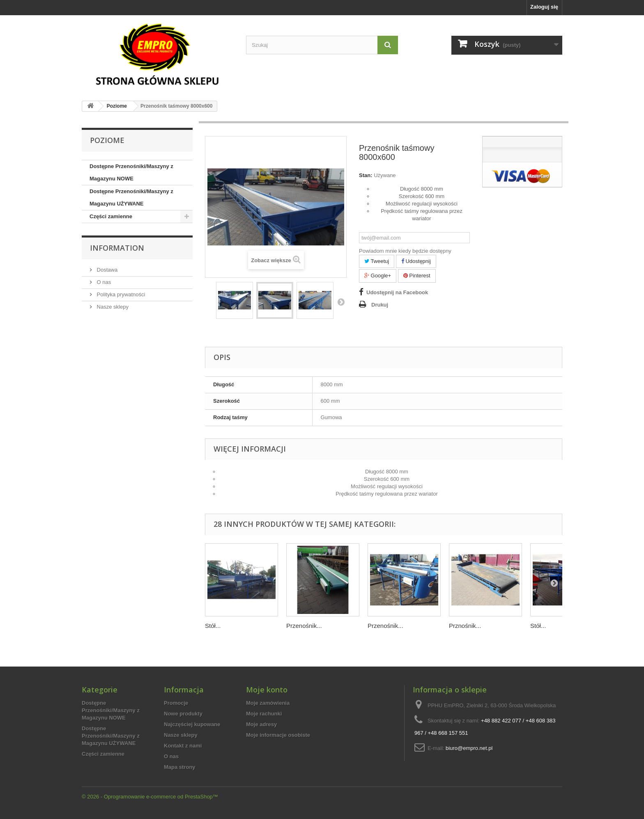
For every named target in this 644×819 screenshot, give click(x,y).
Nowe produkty (183, 714)
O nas (103, 282)
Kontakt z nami (183, 746)
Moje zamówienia (268, 703)
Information (117, 248)
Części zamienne (111, 216)
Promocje (176, 703)
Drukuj (380, 305)
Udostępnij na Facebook (397, 292)
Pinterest (417, 276)
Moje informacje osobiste (278, 735)
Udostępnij (416, 261)
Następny (341, 302)
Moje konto (267, 690)
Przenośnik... (304, 626)
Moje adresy (261, 724)
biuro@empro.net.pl (469, 748)
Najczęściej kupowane (192, 724)
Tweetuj (377, 261)
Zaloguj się (544, 7)
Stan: (366, 175)
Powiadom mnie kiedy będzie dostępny (405, 251)
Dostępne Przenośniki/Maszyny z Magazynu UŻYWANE (131, 197)
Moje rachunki (264, 714)
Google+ (378, 276)
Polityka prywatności (120, 294)
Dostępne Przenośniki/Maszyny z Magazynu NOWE (131, 172)
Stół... (213, 626)
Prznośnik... (465, 626)
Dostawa (106, 270)
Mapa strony (180, 767)
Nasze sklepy (112, 307)
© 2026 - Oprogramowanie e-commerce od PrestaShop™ (150, 797)
